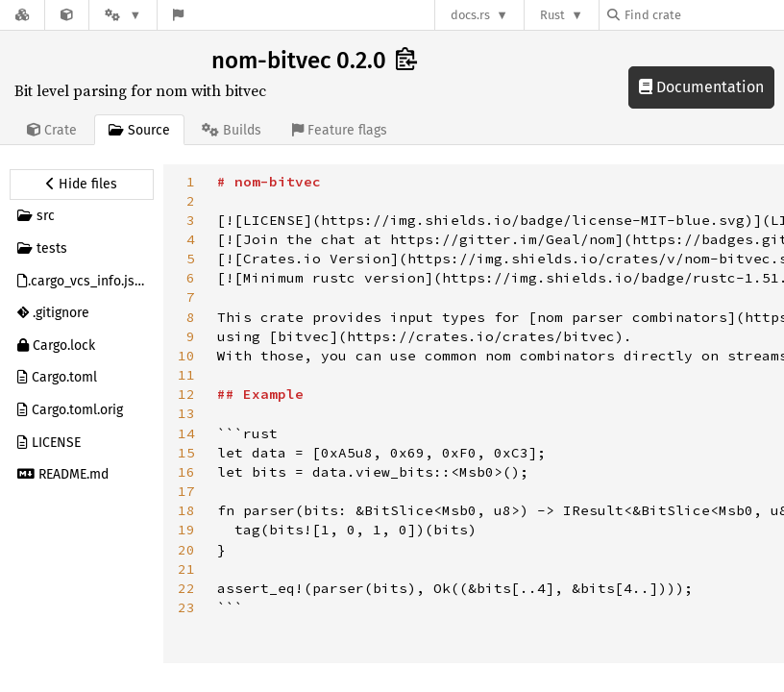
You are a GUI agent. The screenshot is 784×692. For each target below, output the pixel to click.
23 (186, 607)
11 (186, 375)
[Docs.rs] (22, 15)
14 (186, 433)
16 (186, 472)
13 (186, 413)
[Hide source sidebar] (82, 185)
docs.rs (470, 15)
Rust (552, 15)
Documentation (701, 87)
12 (186, 394)
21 (186, 569)
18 (186, 510)
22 (186, 588)
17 (186, 491)
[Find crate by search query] (703, 15)
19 (186, 530)
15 (186, 453)
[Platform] (123, 15)
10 (186, 356)
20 (186, 550)
